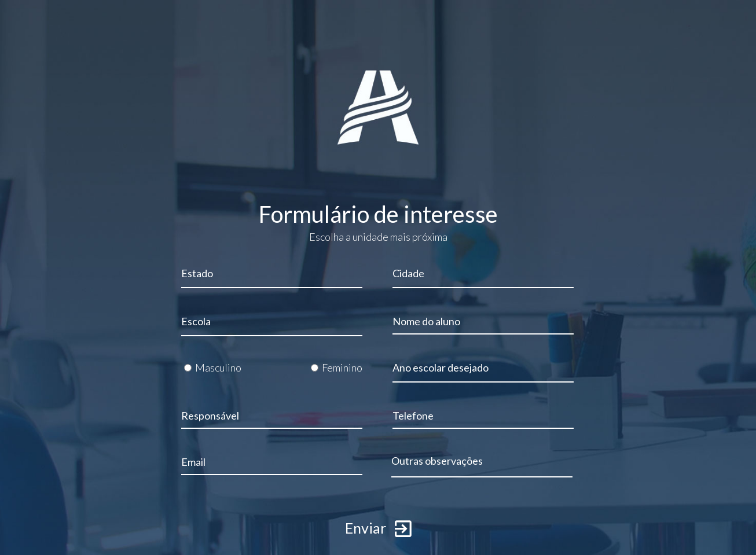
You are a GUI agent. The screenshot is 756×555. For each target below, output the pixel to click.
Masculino (218, 367)
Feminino (342, 367)
